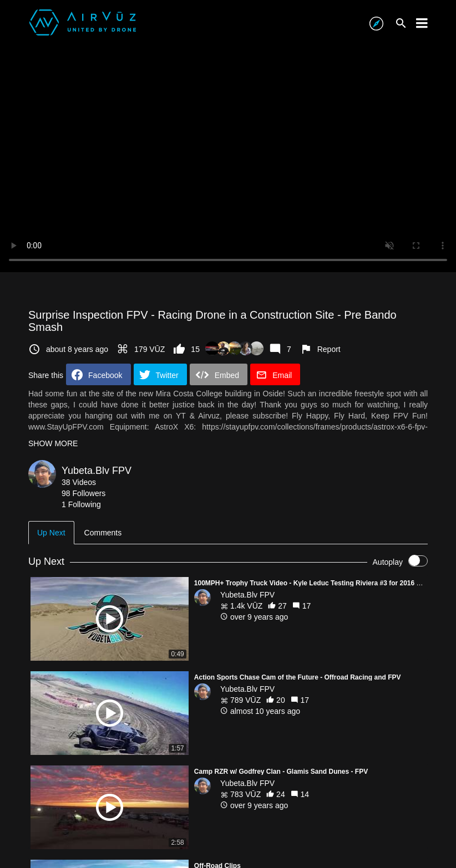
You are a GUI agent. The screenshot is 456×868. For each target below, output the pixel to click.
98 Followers (83, 493)
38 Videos (79, 482)
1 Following (81, 504)
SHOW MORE (53, 443)
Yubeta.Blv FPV (97, 471)
